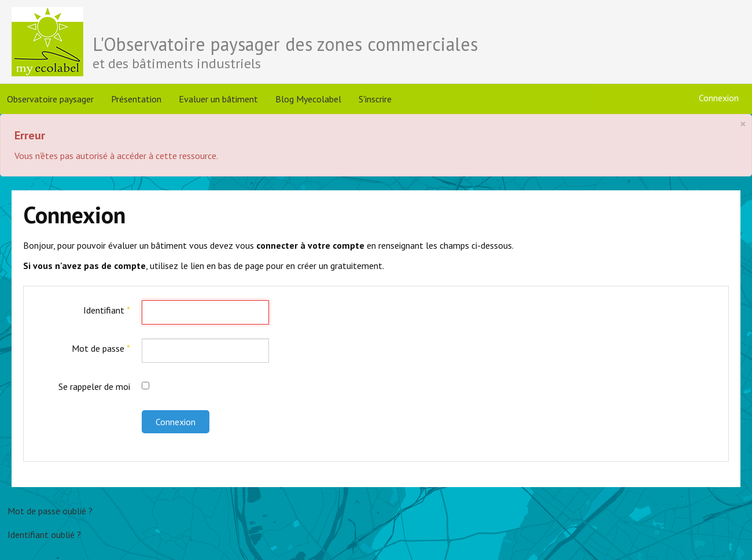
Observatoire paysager (50, 99)
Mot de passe (101, 348)
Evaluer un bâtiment (218, 99)
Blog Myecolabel (308, 99)
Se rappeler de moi (94, 386)
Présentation (136, 99)
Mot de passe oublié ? (50, 511)
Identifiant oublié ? (44, 535)
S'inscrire (375, 99)
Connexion (176, 422)
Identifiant (107, 310)
